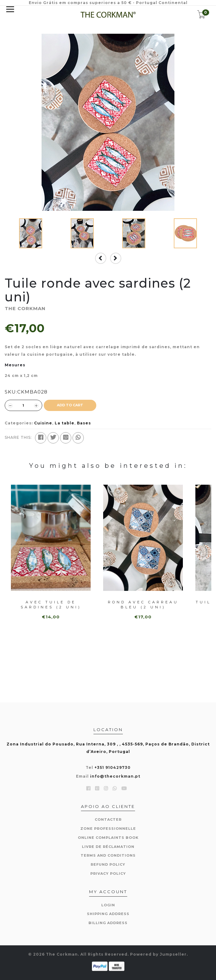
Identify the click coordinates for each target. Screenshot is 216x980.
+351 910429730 (113, 767)
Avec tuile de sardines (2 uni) (51, 604)
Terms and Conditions (108, 855)
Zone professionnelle (108, 829)
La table (65, 423)
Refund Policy (108, 864)
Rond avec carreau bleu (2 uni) (143, 604)
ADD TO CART (70, 405)
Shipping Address (108, 914)
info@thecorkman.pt (115, 776)
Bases (84, 423)
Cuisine (43, 423)
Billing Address (108, 923)
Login (108, 905)
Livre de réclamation (108, 847)
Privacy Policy (108, 874)
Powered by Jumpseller (158, 954)
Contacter (108, 819)
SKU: (11, 392)
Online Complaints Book (108, 838)
